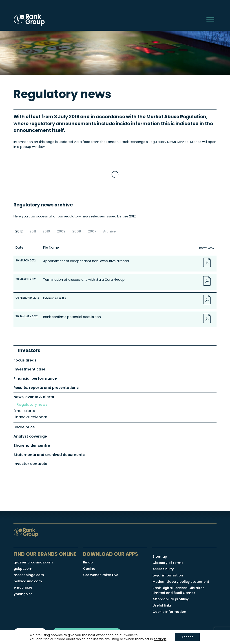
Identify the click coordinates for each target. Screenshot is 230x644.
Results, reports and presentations (46, 388)
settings (160, 639)
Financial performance (35, 378)
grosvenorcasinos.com (33, 562)
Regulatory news (32, 404)
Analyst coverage (30, 436)
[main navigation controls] (210, 20)
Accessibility (163, 569)
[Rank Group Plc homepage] (29, 20)
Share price (24, 427)
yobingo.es (23, 594)
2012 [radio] (19, 231)
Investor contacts (30, 464)
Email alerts (24, 411)
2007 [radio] (92, 231)
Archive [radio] (109, 231)
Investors (29, 350)
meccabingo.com (29, 575)
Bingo (88, 562)
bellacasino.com (28, 581)
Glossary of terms (168, 563)
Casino (89, 569)
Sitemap (160, 556)
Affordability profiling (171, 599)
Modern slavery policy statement (181, 582)
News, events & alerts (34, 397)
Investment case (29, 369)
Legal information (168, 575)
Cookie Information (169, 612)
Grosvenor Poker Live (101, 575)
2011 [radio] (33, 231)
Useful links (162, 605)
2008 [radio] (77, 231)
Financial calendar (30, 417)
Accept (187, 637)
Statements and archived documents (49, 455)
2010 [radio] (46, 231)
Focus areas (25, 360)
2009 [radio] (61, 231)
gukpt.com (23, 569)
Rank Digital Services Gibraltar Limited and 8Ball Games (178, 590)
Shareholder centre (32, 446)
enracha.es (23, 587)
